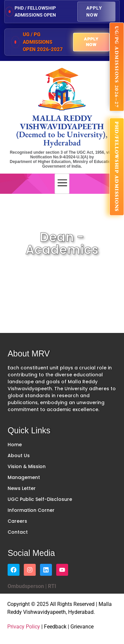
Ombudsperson (26, 586)
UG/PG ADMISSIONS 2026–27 (117, 67)
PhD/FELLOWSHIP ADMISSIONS (117, 167)
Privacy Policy (24, 627)
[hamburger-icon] (62, 184)
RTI (51, 586)
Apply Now (94, 11)
